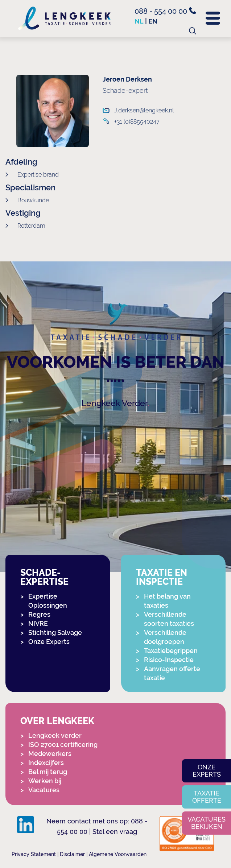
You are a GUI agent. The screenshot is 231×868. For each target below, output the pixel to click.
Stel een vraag (115, 832)
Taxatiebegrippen (171, 651)
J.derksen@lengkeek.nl (138, 110)
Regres (39, 614)
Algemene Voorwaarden (118, 854)
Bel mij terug (48, 772)
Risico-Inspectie (169, 660)
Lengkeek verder (55, 735)
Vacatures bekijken (207, 823)
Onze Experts (49, 642)
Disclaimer (72, 854)
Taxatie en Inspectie (162, 577)
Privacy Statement (34, 854)
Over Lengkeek (57, 721)
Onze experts (207, 771)
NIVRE (38, 623)
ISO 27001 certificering (63, 745)
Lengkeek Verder (115, 403)
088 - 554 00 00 (165, 11)
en (153, 21)
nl (139, 21)
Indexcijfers (46, 763)
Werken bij (45, 781)
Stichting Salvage (55, 633)
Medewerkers (50, 754)
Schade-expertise (44, 577)
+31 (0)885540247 (137, 122)
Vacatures (44, 790)
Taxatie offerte (207, 797)
